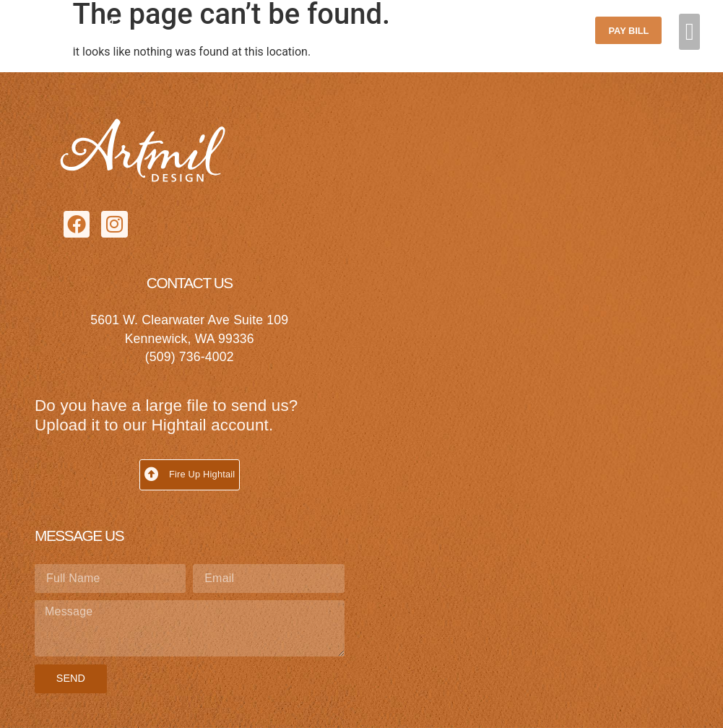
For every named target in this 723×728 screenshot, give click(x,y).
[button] (689, 32)
